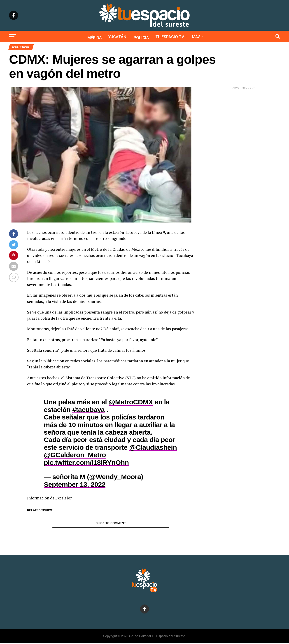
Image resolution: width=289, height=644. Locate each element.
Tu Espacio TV (170, 37)
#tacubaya (88, 410)
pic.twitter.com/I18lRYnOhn (86, 462)
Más (196, 37)
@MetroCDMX (131, 402)
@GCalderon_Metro (75, 455)
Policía (141, 38)
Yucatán (117, 37)
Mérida (95, 38)
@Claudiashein (153, 447)
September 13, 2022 (75, 484)
